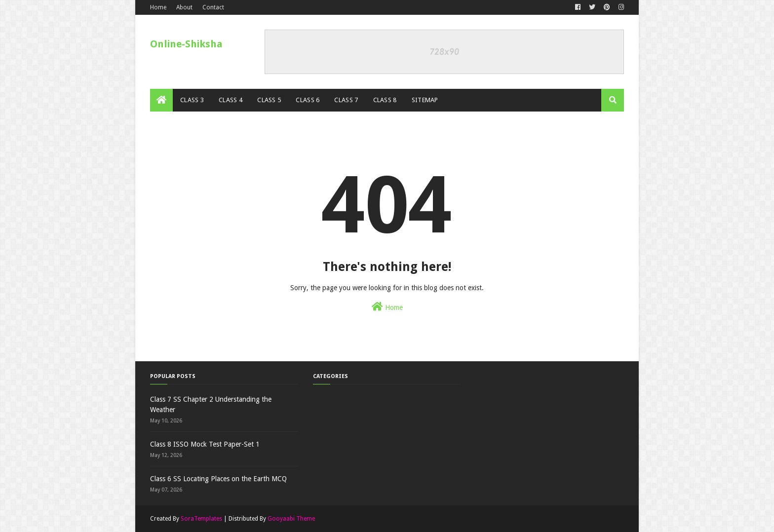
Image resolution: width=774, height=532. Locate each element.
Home (158, 7)
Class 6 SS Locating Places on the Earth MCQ (218, 479)
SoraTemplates (201, 519)
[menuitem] (161, 100)
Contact (213, 7)
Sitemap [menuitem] (425, 100)
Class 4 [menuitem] (231, 100)
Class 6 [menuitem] (308, 100)
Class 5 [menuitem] (269, 100)
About (184, 7)
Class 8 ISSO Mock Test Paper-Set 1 (205, 444)
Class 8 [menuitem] (385, 100)
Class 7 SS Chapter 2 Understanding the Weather (211, 404)
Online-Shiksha (186, 44)
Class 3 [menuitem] (192, 100)
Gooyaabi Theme (291, 519)
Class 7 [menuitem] (346, 100)
